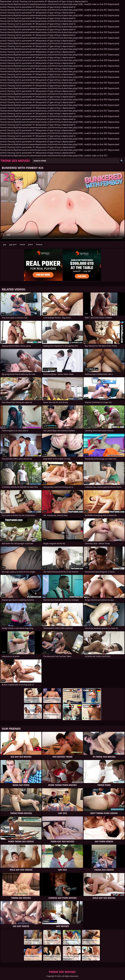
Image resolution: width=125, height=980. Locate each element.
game (30, 244)
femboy (39, 244)
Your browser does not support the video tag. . (62, 206)
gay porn (13, 244)
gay (5, 244)
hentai (22, 244)
